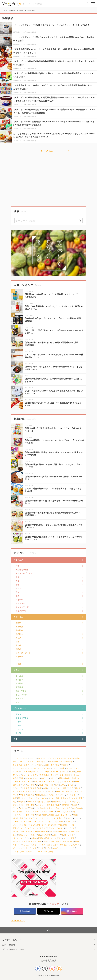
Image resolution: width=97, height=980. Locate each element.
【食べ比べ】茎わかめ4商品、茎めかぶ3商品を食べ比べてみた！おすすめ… (54, 380)
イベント (19, 698)
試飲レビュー (31, 831)
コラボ (27, 812)
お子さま (50, 795)
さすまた (63, 845)
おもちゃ (31, 795)
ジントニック (19, 831)
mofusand (78, 808)
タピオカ (40, 765)
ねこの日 (66, 791)
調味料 (18, 623)
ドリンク (54, 778)
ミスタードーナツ (28, 772)
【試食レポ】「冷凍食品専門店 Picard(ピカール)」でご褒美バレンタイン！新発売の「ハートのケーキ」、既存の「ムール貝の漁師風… (54, 111)
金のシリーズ (72, 768)
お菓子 (78, 772)
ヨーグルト (32, 802)
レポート (19, 722)
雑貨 (28, 805)
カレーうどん (41, 798)
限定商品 (22, 802)
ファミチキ (36, 812)
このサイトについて (12, 940)
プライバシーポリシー (13, 949)
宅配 (51, 831)
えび (36, 808)
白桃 (70, 802)
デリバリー (43, 831)
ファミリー (60, 795)
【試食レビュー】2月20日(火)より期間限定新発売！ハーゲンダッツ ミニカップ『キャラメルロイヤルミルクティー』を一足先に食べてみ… (54, 99)
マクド (23, 795)
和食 (17, 577)
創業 (38, 795)
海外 (49, 768)
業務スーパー (29, 765)
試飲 (61, 778)
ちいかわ (26, 845)
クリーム (71, 758)
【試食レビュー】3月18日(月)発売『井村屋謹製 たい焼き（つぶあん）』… (53, 404)
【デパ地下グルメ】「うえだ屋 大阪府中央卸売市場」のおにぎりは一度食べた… (54, 368)
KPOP (16, 818)
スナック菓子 (69, 838)
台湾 (57, 785)
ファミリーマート (20, 758)
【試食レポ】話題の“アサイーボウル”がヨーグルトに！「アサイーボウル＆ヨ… (54, 442)
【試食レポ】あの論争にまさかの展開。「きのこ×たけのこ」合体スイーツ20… (54, 466)
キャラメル (52, 781)
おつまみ (51, 805)
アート (41, 848)
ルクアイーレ (68, 841)
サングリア (70, 828)
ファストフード (22, 607)
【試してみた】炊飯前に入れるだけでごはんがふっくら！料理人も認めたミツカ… (54, 308)
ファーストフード (23, 653)
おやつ (28, 778)
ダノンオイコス (39, 791)
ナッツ (77, 818)
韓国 (75, 815)
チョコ (37, 822)
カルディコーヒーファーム (63, 848)
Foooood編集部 (31, 32)
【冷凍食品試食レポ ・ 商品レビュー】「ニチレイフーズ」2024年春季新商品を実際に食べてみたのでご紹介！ (54, 87)
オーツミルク (47, 825)
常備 (33, 815)
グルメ (18, 714)
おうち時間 (46, 835)
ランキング (46, 822)
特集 (15, 739)
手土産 (62, 772)
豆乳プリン (18, 828)
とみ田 (71, 788)
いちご (60, 802)
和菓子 (71, 831)
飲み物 (67, 778)
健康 (40, 788)
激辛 (58, 765)
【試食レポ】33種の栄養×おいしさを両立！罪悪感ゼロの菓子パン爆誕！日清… (54, 344)
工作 (57, 808)
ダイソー (26, 781)
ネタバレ (17, 845)
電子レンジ (65, 798)
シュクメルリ (74, 845)
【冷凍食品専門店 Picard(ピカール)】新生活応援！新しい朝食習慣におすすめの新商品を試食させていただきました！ (54, 51)
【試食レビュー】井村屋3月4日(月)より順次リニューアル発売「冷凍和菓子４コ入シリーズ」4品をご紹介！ (54, 75)
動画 (22, 818)
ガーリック (18, 848)
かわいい (17, 788)
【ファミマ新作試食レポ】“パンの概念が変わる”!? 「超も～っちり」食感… (53, 490)
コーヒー (17, 781)
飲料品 (18, 649)
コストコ (29, 762)
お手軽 (16, 778)
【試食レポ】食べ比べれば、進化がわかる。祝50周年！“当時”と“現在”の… (54, 502)
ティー (24, 798)
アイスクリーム (59, 758)
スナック (57, 788)
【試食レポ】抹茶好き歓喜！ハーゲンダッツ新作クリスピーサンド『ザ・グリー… (54, 538)
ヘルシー (54, 772)
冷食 (77, 831)
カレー (18, 592)
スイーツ (19, 600)
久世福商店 (44, 775)
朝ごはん (42, 802)
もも (78, 802)
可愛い (59, 818)
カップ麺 (31, 785)
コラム (16, 670)
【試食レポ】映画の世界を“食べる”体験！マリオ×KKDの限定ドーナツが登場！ (54, 454)
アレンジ (31, 825)
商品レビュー (19, 617)
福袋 (40, 841)
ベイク (70, 818)
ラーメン (58, 762)
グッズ (18, 638)
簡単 (22, 778)
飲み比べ (19, 634)
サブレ (48, 848)
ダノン (28, 791)
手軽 (57, 798)
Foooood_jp (18, 920)
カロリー (56, 835)
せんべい (24, 808)
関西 (52, 785)
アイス (39, 772)
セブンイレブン (45, 758)
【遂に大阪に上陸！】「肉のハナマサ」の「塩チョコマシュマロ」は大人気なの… (54, 332)
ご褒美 (46, 772)
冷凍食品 (19, 627)
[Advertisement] (48, 181)
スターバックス (19, 768)
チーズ (78, 781)
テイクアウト (21, 611)
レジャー (58, 831)
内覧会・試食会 (22, 570)
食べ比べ (19, 630)
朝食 (49, 802)
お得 (45, 841)
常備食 (39, 815)
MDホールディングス (36, 768)
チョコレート (19, 762)
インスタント (19, 815)
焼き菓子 (26, 788)
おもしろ (67, 812)
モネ (34, 848)
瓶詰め (75, 805)
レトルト (67, 781)
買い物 (18, 733)
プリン (27, 828)
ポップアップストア (24, 573)
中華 (17, 585)
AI (62, 835)
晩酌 (58, 805)
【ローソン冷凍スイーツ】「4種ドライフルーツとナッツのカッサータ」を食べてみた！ (51, 25)
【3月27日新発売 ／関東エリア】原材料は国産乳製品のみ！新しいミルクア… (54, 392)
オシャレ (36, 778)
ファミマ (54, 775)
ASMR (39, 852)
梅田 (41, 785)
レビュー (45, 778)
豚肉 (47, 765)
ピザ (50, 788)
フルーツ (35, 828)
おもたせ (33, 841)
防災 (47, 838)
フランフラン (19, 805)
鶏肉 (78, 758)
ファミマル (70, 822)
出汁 (80, 798)
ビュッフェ (20, 603)
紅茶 (72, 772)
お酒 (17, 566)
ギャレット (68, 762)
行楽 (65, 831)
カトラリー (41, 805)
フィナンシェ (58, 822)
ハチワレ (35, 845)
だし (15, 802)
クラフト (50, 808)
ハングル (29, 818)
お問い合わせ (9, 944)
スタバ (34, 835)
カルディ (35, 775)
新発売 (51, 815)
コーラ (69, 815)
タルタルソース (48, 812)
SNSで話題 (48, 852)
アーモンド (18, 822)
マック (16, 795)
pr (37, 785)
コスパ (51, 841)
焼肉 (17, 596)
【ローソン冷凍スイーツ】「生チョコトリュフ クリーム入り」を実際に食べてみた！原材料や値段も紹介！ (54, 39)
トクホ (43, 828)
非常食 (34, 838)
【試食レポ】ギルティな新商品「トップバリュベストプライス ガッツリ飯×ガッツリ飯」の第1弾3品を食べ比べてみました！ (54, 123)
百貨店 (25, 841)
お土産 (18, 664)
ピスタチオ (28, 822)
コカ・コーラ (50, 818)
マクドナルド (77, 791)
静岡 (64, 788)
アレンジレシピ (19, 825)
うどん (51, 798)
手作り (42, 808)
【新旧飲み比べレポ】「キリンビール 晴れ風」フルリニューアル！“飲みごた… (52, 296)
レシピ (18, 702)
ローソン (33, 758)
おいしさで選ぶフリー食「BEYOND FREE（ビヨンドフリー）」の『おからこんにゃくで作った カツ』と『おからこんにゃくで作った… (54, 135)
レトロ (71, 835)
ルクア (58, 841)
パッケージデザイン (21, 838)
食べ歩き (19, 676)
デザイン (17, 775)
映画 (43, 795)
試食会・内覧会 (22, 718)
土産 (57, 815)
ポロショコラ (53, 845)
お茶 (15, 798)
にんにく (27, 848)
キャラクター (72, 795)
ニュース (19, 729)
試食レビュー (40, 781)
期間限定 (69, 775)
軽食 (54, 802)
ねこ (24, 785)
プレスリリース (20, 708)
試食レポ (17, 785)
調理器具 (19, 687)
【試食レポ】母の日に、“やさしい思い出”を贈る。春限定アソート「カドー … (54, 526)
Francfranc (66, 805)
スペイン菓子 (19, 852)
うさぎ (43, 845)
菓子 (15, 835)
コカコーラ (38, 818)
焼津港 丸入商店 (49, 960)
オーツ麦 (58, 825)
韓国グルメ (30, 852)
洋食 (17, 581)
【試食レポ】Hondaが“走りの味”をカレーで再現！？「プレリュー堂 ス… (53, 478)
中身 (77, 841)
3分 (74, 812)
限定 (63, 815)
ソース (59, 812)
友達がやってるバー (55, 828)
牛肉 (52, 765)
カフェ (18, 588)
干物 (31, 808)
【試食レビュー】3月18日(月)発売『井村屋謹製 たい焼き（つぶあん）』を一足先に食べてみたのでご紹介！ (54, 63)
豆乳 (38, 825)
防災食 (41, 838)
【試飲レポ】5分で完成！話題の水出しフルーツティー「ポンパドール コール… (54, 430)
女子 (33, 805)
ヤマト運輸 (18, 812)
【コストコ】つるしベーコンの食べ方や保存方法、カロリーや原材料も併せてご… (54, 356)
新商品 (77, 775)
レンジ (74, 798)
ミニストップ (19, 791)
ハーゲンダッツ (41, 762)
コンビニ (26, 775)
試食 (61, 775)
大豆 (65, 825)
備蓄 (45, 815)
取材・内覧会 (21, 691)
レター (18, 725)
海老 (63, 768)
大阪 (46, 785)
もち (60, 781)
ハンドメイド (66, 808)
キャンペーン (21, 695)
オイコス (51, 791)
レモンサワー (56, 838)
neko (58, 791)
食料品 (18, 645)
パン (17, 660)
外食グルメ (18, 560)
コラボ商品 (18, 765)
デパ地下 (17, 841)
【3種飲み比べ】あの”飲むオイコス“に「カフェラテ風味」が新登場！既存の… (53, 320)
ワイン (16, 808)
